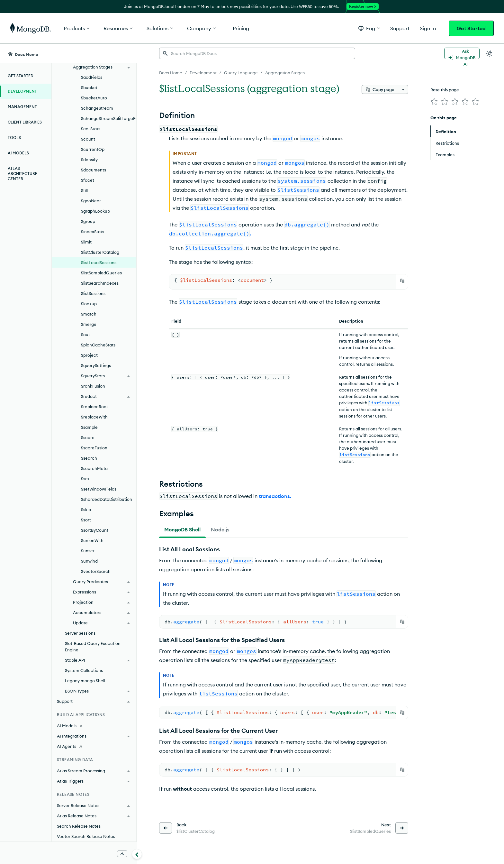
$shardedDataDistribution (107, 499)
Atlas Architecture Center (22, 174)
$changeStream (97, 108)
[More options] (403, 89)
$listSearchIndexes (100, 283)
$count (88, 139)
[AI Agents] (94, 746)
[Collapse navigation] (137, 854)
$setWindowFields (99, 489)
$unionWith (92, 540)
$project (89, 355)
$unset (88, 551)
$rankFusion (93, 386)
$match (89, 314)
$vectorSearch (96, 571)
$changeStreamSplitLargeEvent (109, 118)
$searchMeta (94, 468)
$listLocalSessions (99, 262)
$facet (88, 180)
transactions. (275, 496)
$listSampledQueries (101, 273)
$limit (86, 242)
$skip (86, 510)
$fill (84, 190)
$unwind (89, 561)
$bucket (89, 87)
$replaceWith (94, 417)
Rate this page (445, 90)
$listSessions (93, 293)
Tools (14, 138)
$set (85, 479)
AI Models (18, 153)
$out (85, 335)
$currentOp (93, 149)
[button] (369, 28)
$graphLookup (95, 211)
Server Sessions (80, 633)
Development (22, 91)
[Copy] (402, 281)
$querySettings (96, 365)
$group (88, 221)
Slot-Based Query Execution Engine (93, 647)
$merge (89, 324)
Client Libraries (25, 122)
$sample (89, 427)
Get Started (471, 28)
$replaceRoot (94, 407)
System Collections (84, 670)
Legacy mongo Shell (85, 681)
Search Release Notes (79, 826)
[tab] (182, 529)
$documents (94, 170)
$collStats (91, 129)
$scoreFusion (94, 448)
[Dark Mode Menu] (489, 53)
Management (22, 107)
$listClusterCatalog (100, 252)
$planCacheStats (98, 345)
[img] (434, 102)
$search (89, 458)
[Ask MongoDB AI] (462, 53)
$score (88, 437)
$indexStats (93, 232)
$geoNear (91, 201)
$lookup (89, 304)
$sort (86, 520)
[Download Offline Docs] (122, 854)
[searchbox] (257, 53)
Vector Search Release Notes (86, 836)
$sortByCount (95, 530)
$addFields (92, 77)
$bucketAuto (94, 98)
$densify (89, 160)
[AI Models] (94, 726)
